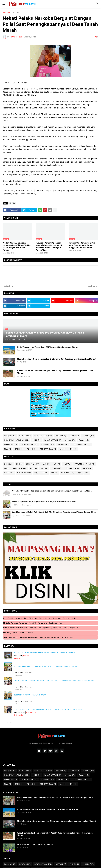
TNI (73, 449)
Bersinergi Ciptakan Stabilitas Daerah (18, 632)
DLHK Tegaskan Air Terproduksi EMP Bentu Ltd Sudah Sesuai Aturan (48, 347)
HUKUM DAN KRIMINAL (16, 440)
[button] (4, 4)
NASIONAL (47, 445)
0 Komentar (17, 658)
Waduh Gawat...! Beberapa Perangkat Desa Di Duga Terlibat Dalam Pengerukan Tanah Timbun (17, 246)
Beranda (6, 13)
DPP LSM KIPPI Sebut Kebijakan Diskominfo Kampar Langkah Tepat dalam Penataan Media (52, 491)
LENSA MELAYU (29, 445)
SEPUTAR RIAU (48, 449)
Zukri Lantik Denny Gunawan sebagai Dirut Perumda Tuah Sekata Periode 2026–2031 (38, 637)
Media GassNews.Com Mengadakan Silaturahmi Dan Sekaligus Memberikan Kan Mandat (57, 359)
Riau (8, 449)
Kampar (70, 440)
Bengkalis (10, 436)
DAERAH (61, 436)
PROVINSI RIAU (82, 445)
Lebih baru (9, 286)
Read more (27, 656)
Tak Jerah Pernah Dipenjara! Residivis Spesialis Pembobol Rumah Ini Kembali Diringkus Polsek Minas (49, 246)
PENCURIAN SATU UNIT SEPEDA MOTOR (35, 845)
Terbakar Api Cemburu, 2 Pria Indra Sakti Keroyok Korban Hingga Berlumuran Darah (82, 245)
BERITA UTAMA (43, 436)
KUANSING (10, 445)
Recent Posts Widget (8, 723)
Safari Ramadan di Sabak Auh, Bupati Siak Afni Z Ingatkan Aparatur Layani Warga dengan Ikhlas (54, 512)
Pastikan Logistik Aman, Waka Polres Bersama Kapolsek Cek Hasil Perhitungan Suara (55, 797)
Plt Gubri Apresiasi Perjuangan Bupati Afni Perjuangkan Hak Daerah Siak (44, 501)
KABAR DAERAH (53, 440)
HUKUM (15, 13)
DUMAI (74, 436)
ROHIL (19, 449)
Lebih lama (92, 286)
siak (63, 449)
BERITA (25, 436)
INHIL (36, 440)
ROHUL (32, 449)
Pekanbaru (64, 445)
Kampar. (84, 440)
